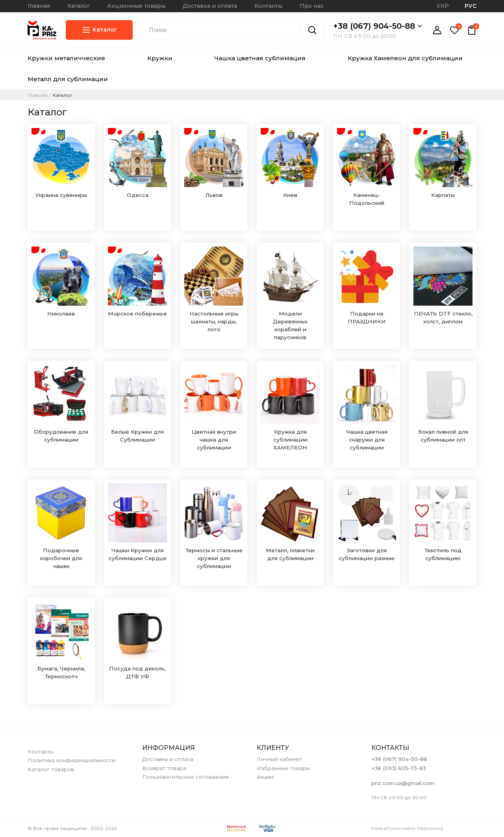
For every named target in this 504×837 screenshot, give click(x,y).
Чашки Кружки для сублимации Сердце (138, 554)
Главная (39, 6)
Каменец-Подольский (367, 199)
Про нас (312, 6)
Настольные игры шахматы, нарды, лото (214, 321)
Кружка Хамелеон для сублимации (405, 58)
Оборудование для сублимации (61, 436)
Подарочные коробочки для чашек (61, 558)
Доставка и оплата (210, 6)
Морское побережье (137, 314)
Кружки (160, 58)
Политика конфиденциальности (71, 760)
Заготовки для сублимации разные (367, 554)
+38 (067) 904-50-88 (378, 26)
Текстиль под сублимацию (443, 554)
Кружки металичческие (66, 58)
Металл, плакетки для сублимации (290, 554)
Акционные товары (136, 6)
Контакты (268, 6)
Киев (290, 195)
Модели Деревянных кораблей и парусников (290, 325)
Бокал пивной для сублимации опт (443, 436)
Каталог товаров (51, 769)
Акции (265, 777)
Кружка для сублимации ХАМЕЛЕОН (290, 440)
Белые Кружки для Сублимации (137, 436)
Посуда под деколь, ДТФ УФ (137, 672)
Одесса (138, 195)
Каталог (79, 6)
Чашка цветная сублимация (260, 58)
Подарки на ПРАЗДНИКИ (367, 317)
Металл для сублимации (68, 79)
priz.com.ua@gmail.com (403, 783)
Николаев (61, 314)
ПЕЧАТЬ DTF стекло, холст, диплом (443, 317)
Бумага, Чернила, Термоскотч (61, 672)
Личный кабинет (279, 759)
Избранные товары (283, 768)
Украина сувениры (61, 195)
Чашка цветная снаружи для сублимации (367, 440)
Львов (214, 195)
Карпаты (443, 195)
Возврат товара (164, 768)
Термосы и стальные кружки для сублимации (214, 558)
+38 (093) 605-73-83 (399, 768)
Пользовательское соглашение (186, 777)
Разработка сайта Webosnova (407, 828)
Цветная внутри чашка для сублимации (214, 440)
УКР (443, 6)
